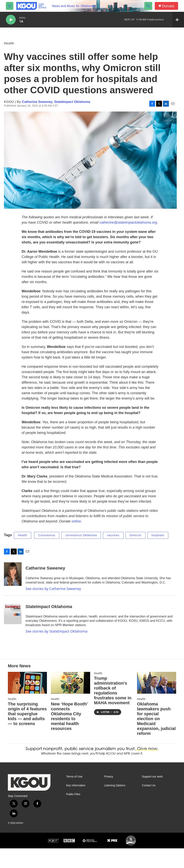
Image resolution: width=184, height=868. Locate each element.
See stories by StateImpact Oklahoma (56, 635)
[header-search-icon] (148, 6)
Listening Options (115, 805)
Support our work (152, 796)
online (76, 525)
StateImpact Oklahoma (72, 106)
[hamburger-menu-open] (10, 6)
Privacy (109, 796)
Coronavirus (47, 539)
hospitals (158, 539)
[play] (11, 20)
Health (9, 47)
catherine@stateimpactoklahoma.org (128, 226)
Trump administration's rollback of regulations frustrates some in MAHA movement (113, 710)
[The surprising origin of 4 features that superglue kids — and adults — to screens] (27, 702)
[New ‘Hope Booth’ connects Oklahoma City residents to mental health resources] (70, 702)
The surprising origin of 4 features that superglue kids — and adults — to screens (27, 733)
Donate (168, 6)
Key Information (76, 805)
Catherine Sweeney (37, 106)
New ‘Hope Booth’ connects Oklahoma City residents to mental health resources (69, 736)
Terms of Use (74, 796)
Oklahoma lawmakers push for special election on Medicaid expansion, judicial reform (156, 738)
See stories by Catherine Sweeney (53, 593)
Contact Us (149, 805)
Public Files (73, 814)
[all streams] (178, 20)
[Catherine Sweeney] (13, 578)
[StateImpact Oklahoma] (13, 616)
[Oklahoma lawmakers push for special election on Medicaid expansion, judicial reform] (157, 702)
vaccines (113, 539)
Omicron (135, 539)
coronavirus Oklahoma (81, 539)
